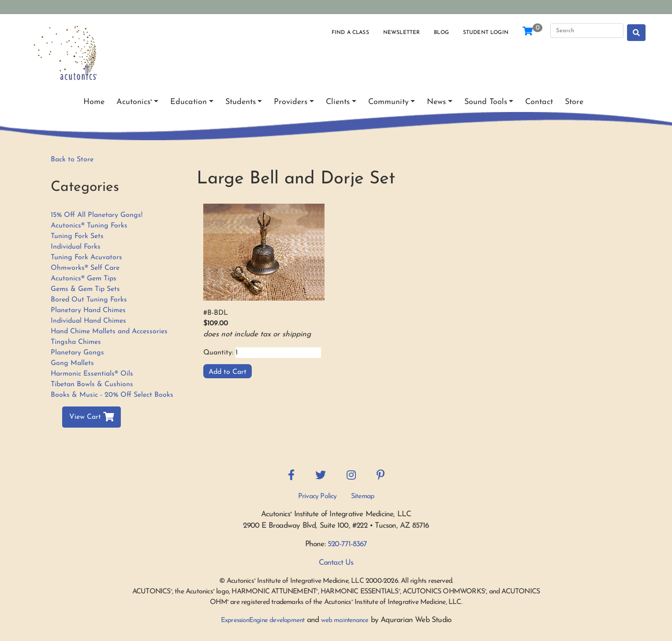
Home (94, 102)
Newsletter (402, 33)
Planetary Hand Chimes (88, 310)
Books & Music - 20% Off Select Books (112, 395)
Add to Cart (228, 372)
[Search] (587, 31)
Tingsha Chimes (76, 342)
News (436, 102)
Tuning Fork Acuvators (86, 257)
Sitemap (362, 496)
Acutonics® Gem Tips (84, 279)
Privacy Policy (317, 496)
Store (574, 102)
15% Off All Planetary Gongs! (97, 215)
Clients (338, 102)
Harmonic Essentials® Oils (92, 374)
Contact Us (336, 563)
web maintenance (345, 621)
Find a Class (350, 33)
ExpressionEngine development (263, 621)
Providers (291, 102)
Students (241, 102)
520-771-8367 (347, 544)
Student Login (486, 33)
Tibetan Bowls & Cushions (92, 384)
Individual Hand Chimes (88, 321)
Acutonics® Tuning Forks (89, 226)
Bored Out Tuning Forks (89, 300)
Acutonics (134, 102)
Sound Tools (486, 102)
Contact (539, 102)
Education (189, 102)
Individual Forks (76, 247)
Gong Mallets (72, 363)
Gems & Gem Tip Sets (85, 289)
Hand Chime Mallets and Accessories (109, 332)
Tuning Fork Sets (77, 236)
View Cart (91, 417)
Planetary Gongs (77, 353)
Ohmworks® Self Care (85, 268)
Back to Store (72, 160)
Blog (441, 33)
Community (388, 102)
